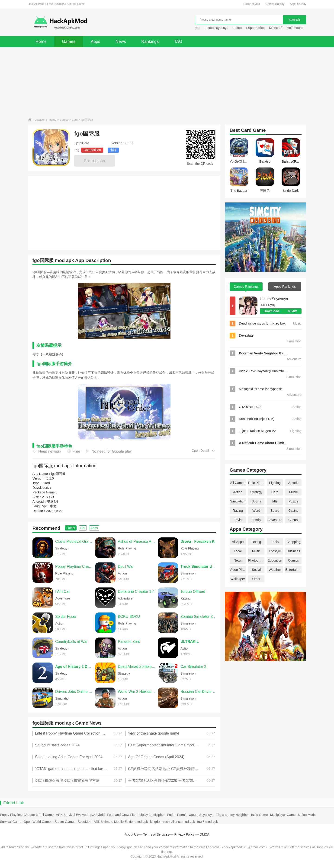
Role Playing (256, 483)
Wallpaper (238, 579)
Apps (95, 41)
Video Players (238, 570)
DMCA (204, 834)
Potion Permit (177, 815)
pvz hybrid (97, 815)
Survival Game (11, 822)
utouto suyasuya (216, 28)
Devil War (126, 567)
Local (238, 551)
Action (238, 492)
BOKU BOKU (129, 617)
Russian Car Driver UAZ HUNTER (199, 692)
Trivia (238, 520)
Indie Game (259, 815)
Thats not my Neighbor (232, 815)
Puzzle (293, 501)
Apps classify (298, 4)
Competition (92, 150)
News (121, 41)
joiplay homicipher (152, 815)
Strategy (256, 492)
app (198, 28)
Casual (293, 520)
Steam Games (65, 822)
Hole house (295, 28)
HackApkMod (252, 4)
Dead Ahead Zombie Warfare (137, 667)
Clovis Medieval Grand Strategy (74, 541)
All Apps (238, 542)
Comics (294, 560)
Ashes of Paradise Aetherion (137, 541)
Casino (293, 511)
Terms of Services (156, 834)
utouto (237, 28)
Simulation (238, 501)
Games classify (275, 4)
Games (69, 41)
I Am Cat (62, 592)
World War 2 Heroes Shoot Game (137, 692)
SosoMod (85, 822)
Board (275, 511)
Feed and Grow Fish (122, 815)
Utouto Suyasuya (274, 299)
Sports (256, 501)
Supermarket (255, 28)
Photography (256, 560)
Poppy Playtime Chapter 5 (74, 567)
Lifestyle (275, 551)
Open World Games (38, 822)
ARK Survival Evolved (72, 815)
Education (275, 560)
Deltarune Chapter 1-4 (136, 592)
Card (75, 120)
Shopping (293, 542)
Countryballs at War (71, 642)
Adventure (275, 520)
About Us (132, 834)
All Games (238, 483)
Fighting (275, 483)
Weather (275, 570)
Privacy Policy (184, 834)
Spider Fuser (66, 617)
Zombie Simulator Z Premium (199, 617)
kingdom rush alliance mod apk (172, 822)
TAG (178, 41)
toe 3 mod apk (207, 822)
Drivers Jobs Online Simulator (74, 692)
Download (283, 311)
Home (41, 41)
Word (256, 511)
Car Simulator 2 (193, 667)
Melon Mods (307, 815)
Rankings (150, 41)
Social (256, 570)
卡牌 (113, 150)
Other (256, 579)
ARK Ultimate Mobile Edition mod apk (121, 822)
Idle (275, 501)
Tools (275, 542)
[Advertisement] (167, 82)
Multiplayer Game (283, 815)
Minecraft (276, 28)
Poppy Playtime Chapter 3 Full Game (27, 815)
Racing (238, 511)
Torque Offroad (193, 592)
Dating (256, 542)
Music (294, 492)
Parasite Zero (129, 642)
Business (294, 551)
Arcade (293, 483)
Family (256, 520)
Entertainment (293, 570)
